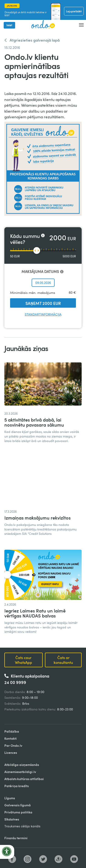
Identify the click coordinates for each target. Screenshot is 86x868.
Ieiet (9, 25)
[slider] (37, 251)
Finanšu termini (16, 838)
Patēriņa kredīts (17, 786)
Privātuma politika (18, 812)
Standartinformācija (43, 314)
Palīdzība (12, 731)
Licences (11, 753)
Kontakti (11, 738)
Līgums (10, 798)
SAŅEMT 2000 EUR (43, 303)
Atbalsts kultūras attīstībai (24, 779)
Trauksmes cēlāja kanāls (22, 826)
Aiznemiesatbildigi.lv (20, 772)
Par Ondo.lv (13, 745)
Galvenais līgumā (18, 805)
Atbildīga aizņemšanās (22, 765)
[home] (42, 25)
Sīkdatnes (12, 819)
